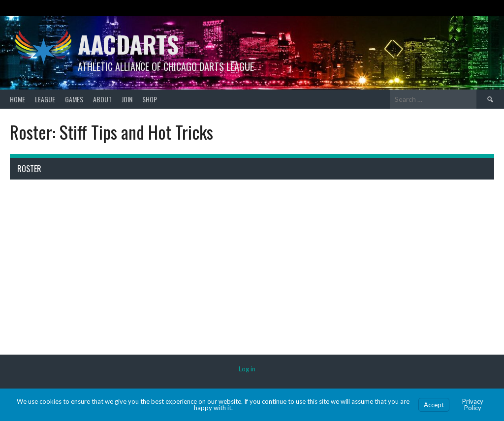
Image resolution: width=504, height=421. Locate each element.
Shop (150, 99)
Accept (434, 405)
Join (127, 99)
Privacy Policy (473, 405)
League (45, 99)
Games (74, 99)
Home (17, 99)
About (102, 99)
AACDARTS (128, 44)
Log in (247, 369)
